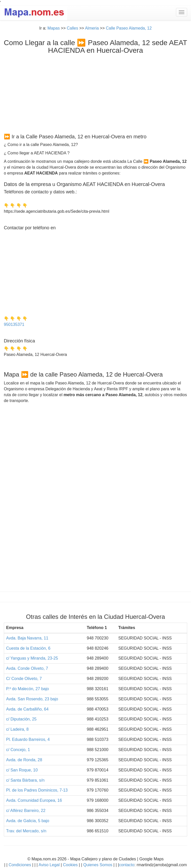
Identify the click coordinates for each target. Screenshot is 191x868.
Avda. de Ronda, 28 (24, 760)
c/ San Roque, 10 (22, 770)
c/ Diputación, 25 (21, 719)
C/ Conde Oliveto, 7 (24, 679)
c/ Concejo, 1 (18, 750)
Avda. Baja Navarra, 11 (27, 638)
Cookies (71, 865)
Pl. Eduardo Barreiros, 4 (28, 739)
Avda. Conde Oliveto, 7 (27, 668)
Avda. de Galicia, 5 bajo (28, 821)
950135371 (14, 324)
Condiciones (20, 865)
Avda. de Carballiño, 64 (27, 709)
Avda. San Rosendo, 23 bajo (32, 699)
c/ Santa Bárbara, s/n (25, 780)
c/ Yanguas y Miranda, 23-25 (32, 658)
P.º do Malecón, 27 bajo (27, 689)
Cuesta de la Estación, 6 (28, 648)
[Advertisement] (96, 93)
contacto (127, 865)
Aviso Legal (49, 865)
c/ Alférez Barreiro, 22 (26, 811)
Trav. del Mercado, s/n (26, 831)
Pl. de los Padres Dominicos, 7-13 (37, 790)
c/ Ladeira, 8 (17, 729)
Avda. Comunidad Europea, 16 (34, 800)
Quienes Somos (98, 865)
